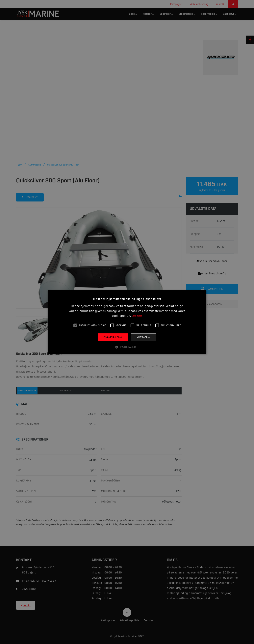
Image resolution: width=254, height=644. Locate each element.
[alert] (127, 322)
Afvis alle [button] (144, 337)
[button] (127, 347)
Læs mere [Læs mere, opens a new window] (137, 316)
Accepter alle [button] (113, 337)
